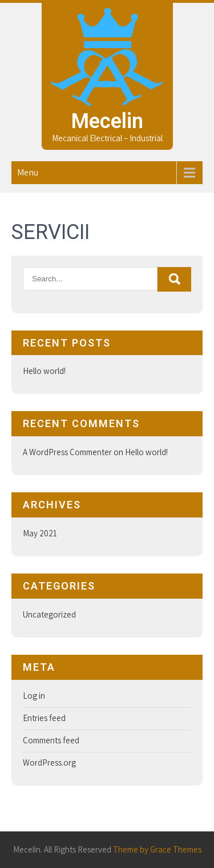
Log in (34, 696)
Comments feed (51, 740)
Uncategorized (49, 614)
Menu (28, 172)
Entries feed (44, 718)
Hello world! (44, 371)
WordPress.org (49, 763)
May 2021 (40, 533)
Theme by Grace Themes (157, 849)
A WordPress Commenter (67, 452)
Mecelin (107, 121)
